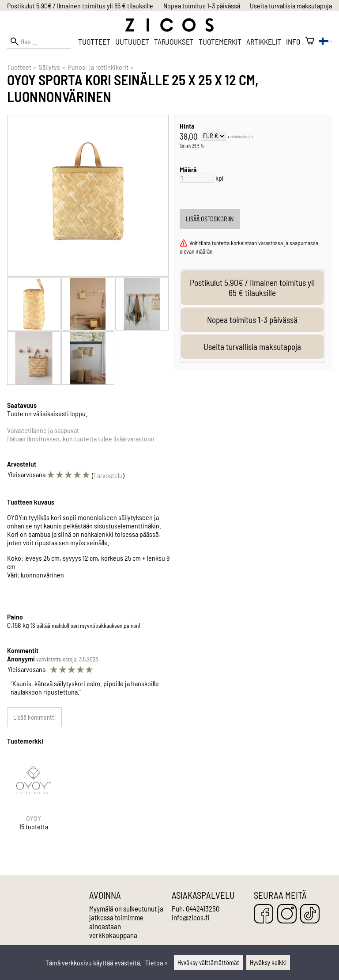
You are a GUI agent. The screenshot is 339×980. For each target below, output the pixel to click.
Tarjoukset (174, 42)
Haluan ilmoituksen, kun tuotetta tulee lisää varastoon (81, 439)
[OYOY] (34, 800)
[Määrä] (197, 178)
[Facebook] (264, 914)
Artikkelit (264, 42)
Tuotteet (94, 42)
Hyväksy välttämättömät (208, 963)
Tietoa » (156, 963)
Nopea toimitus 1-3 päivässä (202, 6)
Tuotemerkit (220, 42)
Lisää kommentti (34, 717)
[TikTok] (310, 914)
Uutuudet (132, 42)
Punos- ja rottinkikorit (101, 67)
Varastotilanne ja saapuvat (43, 430)
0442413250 (203, 908)
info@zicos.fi (190, 917)
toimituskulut (242, 137)
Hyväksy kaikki (268, 963)
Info (293, 42)
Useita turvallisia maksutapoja (291, 6)
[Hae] (39, 41)
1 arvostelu (108, 475)
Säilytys (52, 67)
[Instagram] (287, 914)
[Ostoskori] (310, 42)
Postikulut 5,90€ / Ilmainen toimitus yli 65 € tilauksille (80, 6)
